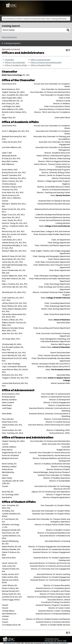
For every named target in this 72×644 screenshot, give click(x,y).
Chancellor (9, 59)
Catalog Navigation (12, 43)
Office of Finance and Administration (46, 62)
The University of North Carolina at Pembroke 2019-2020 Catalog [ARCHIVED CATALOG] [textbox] (36, 18)
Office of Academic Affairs (16, 65)
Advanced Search (9, 37)
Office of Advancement (40, 59)
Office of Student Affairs (41, 65)
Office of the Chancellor (15, 62)
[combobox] (36, 18)
